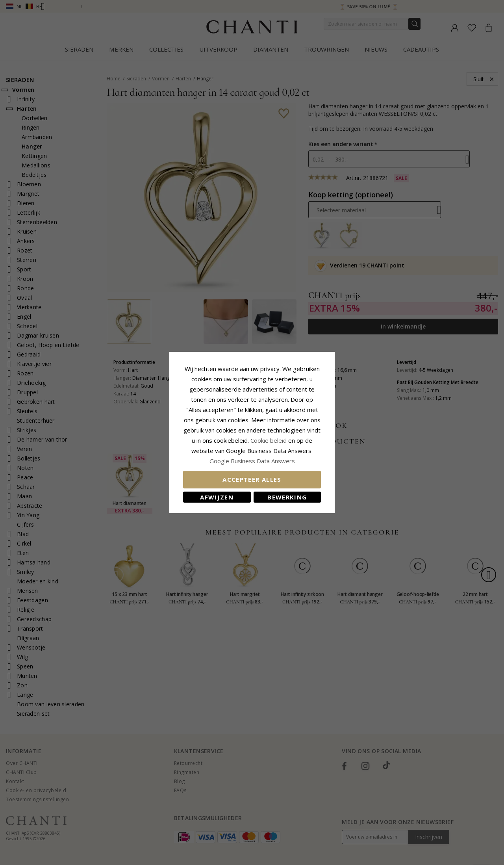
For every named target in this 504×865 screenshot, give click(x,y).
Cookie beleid (269, 440)
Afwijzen (217, 497)
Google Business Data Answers (252, 461)
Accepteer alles (252, 479)
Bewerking (287, 497)
